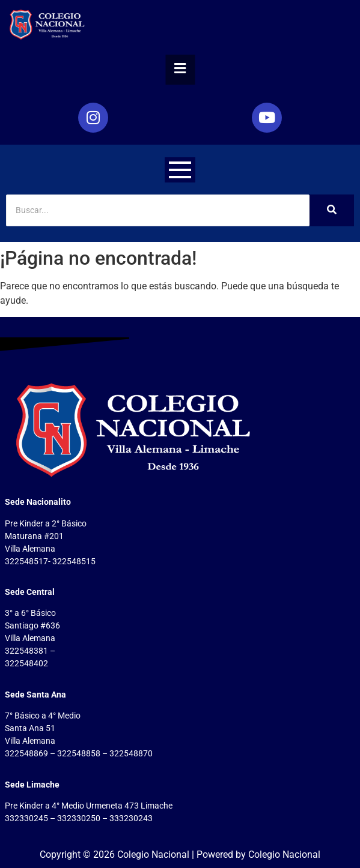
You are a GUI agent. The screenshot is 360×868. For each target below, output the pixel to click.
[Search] (158, 210)
